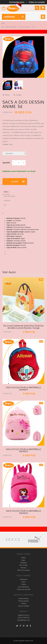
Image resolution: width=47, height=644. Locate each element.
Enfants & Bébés (11, 27)
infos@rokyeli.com (24, 620)
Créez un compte (37, 2)
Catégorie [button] (10, 17)
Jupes (23, 560)
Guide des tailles (9, 196)
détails (6, 192)
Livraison (7, 201)
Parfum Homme (23, 601)
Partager (18, 95)
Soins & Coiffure (24, 606)
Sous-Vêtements (23, 587)
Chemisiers (23, 579)
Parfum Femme (24, 598)
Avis (5, 205)
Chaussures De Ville (23, 589)
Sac (33, 27)
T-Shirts (23, 584)
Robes (23, 558)
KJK (32, 641)
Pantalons (23, 563)
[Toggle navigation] (43, 17)
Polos (24, 582)
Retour (6, 95)
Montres (24, 568)
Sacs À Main (24, 565)
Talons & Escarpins (24, 570)
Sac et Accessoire (24, 27)
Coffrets (24, 603)
